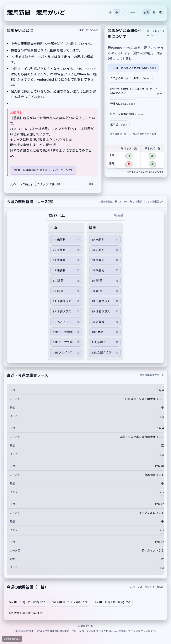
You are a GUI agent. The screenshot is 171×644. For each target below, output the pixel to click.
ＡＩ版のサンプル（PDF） (130, 78)
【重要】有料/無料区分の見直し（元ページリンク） (43, 170)
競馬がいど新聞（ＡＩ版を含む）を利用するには (136, 91)
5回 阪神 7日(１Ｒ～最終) (70, 602)
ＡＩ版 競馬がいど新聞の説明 (133, 68)
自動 (147, 12)
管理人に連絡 (122, 104)
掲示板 (119, 125)
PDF (162, 417)
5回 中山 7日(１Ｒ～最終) (27, 602)
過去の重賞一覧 (118, 134)
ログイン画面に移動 (126, 114)
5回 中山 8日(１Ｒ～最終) (112, 602)
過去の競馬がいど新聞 (144, 134)
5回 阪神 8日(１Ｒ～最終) (27, 613)
